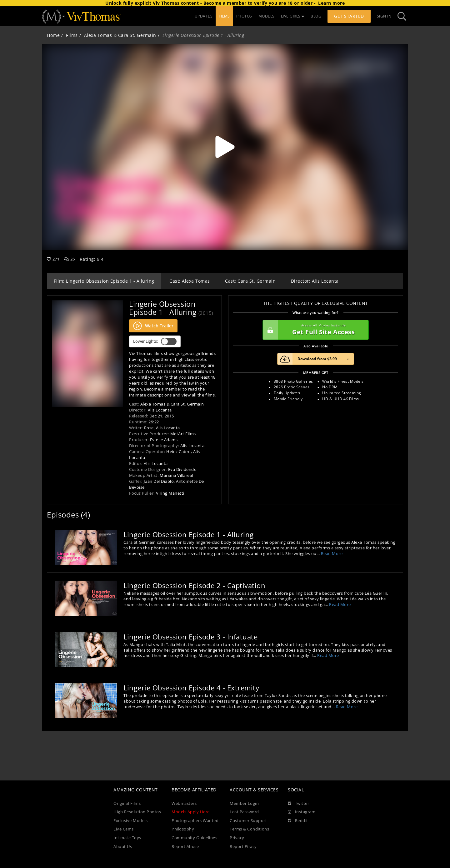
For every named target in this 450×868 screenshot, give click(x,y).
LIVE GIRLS (293, 16)
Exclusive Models (130, 821)
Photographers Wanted (195, 821)
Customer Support (248, 821)
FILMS (224, 16)
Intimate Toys (127, 838)
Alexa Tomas (98, 35)
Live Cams (124, 829)
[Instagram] (302, 812)
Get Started (349, 16)
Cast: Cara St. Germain (250, 281)
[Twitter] (298, 804)
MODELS (267, 16)
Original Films (127, 803)
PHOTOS (244, 16)
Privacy (237, 838)
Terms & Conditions (249, 829)
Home (53, 35)
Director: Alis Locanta (315, 281)
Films (72, 35)
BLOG (316, 16)
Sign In (384, 16)
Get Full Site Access (314, 330)
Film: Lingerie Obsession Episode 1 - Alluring (104, 281)
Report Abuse (185, 847)
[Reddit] (298, 821)
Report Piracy (243, 847)
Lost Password (244, 812)
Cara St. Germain (137, 35)
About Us (123, 847)
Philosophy (183, 829)
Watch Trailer (153, 326)
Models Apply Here (191, 812)
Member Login (244, 803)
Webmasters (184, 803)
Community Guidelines (194, 838)
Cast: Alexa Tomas (190, 281)
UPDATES (204, 16)
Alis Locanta (160, 410)
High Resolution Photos (137, 812)
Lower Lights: (155, 341)
